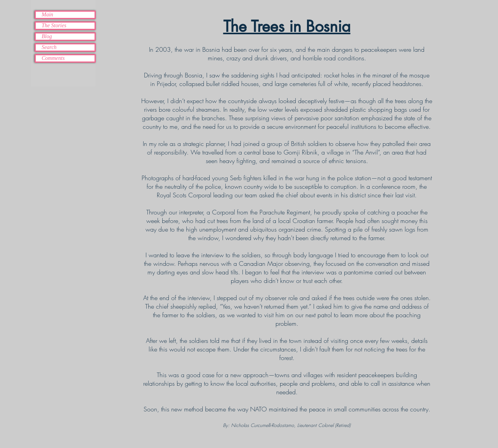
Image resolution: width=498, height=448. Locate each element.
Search (49, 47)
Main (47, 15)
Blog (47, 36)
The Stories (54, 25)
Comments (53, 58)
